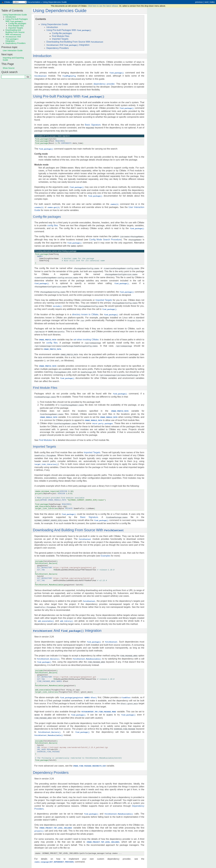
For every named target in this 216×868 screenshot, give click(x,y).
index (212, 2)
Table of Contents (12, 11)
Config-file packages (62, 33)
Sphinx (131, 866)
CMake (7, 2)
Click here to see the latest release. (103, 6)
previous (199, 2)
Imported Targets (60, 39)
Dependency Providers (58, 48)
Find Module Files (61, 36)
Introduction (52, 27)
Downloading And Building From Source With (75, 42)
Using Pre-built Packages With (69, 30)
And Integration (68, 45)
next (206, 2)
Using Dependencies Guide (55, 2)
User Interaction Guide (13, 50)
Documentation (34, 2)
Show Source (9, 68)
